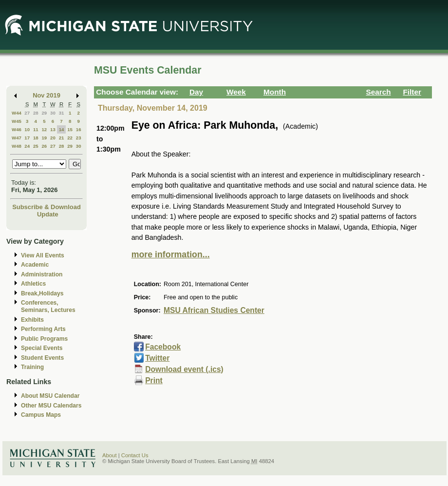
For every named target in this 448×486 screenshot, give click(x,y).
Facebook (163, 347)
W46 (17, 129)
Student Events (42, 358)
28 (36, 113)
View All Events (43, 255)
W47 (17, 138)
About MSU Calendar (50, 396)
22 (70, 138)
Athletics (33, 284)
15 (70, 129)
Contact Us (135, 455)
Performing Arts (43, 329)
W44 (17, 113)
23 (79, 138)
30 (53, 113)
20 (53, 138)
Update (48, 214)
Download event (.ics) (184, 369)
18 (36, 138)
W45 (17, 121)
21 (62, 138)
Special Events (42, 348)
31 (62, 113)
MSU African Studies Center (214, 310)
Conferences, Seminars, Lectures (48, 306)
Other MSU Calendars (51, 406)
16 (79, 129)
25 (36, 146)
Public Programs (44, 339)
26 (44, 146)
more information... (171, 254)
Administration (42, 274)
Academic (35, 265)
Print (154, 380)
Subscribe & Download (47, 207)
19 (44, 138)
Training (32, 367)
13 (53, 129)
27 (27, 113)
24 (27, 146)
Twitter (157, 358)
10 (27, 129)
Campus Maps (41, 415)
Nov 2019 (47, 95)
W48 (17, 146)
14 (62, 129)
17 (27, 138)
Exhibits (32, 320)
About (110, 455)
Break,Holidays (42, 293)
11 (36, 129)
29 (44, 113)
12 (44, 129)
